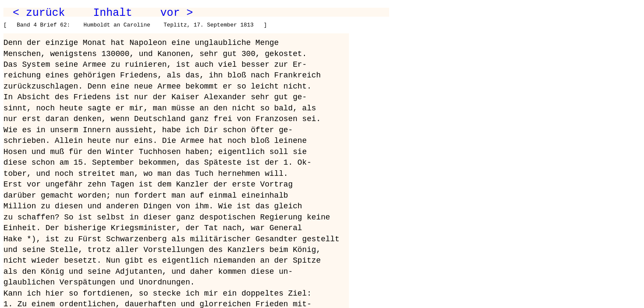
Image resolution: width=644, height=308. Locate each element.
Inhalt (113, 13)
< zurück (39, 13)
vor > (177, 13)
